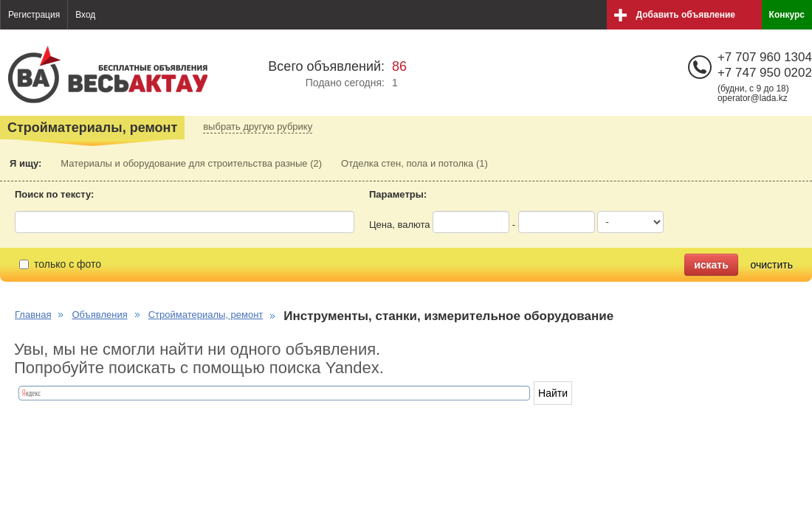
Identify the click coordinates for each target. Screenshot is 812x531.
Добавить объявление (686, 15)
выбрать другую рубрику (258, 126)
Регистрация (34, 15)
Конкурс (787, 15)
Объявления (99, 315)
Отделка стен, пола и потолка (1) (414, 163)
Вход (85, 15)
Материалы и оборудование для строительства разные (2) (191, 163)
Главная (33, 315)
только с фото (60, 264)
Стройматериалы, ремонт (206, 315)
